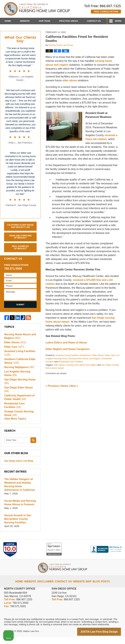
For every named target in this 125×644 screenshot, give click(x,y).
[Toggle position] (107, 540)
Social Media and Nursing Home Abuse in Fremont (19, 510)
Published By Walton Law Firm (103, 8)
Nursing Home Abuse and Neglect (84, 369)
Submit (20, 315)
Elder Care (110, 366)
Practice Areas (69, 21)
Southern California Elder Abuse (19, 371)
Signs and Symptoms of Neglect (20, 247)
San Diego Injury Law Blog (19, 468)
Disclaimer (49, 586)
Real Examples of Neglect (20, 258)
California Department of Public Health (18, 404)
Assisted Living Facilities (67, 366)
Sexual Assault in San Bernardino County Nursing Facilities (20, 526)
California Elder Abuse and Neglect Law (20, 236)
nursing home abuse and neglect (81, 375)
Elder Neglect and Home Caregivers (68, 359)
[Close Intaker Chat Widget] (114, 540)
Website (25, 21)
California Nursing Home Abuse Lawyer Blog (37, 9)
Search (33, 448)
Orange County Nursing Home (18, 420)
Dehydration (85, 366)
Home (8, 21)
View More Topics (14, 426)
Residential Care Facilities (71, 372)
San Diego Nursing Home (19, 392)
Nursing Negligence (18, 377)
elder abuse (70, 91)
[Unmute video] (67, 540)
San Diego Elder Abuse (20, 398)
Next (74, 396)
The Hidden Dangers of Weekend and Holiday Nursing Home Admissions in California (20, 492)
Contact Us (94, 21)
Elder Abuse (98, 366)
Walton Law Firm (32, 639)
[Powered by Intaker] (97, 637)
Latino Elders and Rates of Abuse (66, 353)
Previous (52, 396)
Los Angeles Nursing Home (20, 384)
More (118, 21)
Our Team (44, 21)
